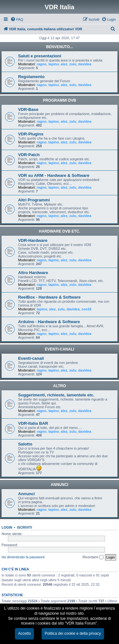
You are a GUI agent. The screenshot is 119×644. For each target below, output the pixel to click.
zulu (73, 64)
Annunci (26, 494)
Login (7, 527)
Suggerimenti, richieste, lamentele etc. (56, 395)
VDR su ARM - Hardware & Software (54, 175)
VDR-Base (28, 109)
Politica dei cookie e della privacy (73, 633)
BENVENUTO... (60, 47)
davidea (85, 64)
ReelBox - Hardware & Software (49, 297)
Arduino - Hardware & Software (49, 322)
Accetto (24, 633)
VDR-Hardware (33, 240)
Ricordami (93, 557)
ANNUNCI (60, 485)
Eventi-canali (31, 358)
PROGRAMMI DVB (60, 100)
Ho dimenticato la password (23, 557)
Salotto (25, 444)
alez (64, 64)
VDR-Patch (29, 155)
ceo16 (86, 309)
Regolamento (31, 77)
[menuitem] (17, 19)
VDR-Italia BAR (33, 423)
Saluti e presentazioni (40, 56)
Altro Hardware (33, 273)
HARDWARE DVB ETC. (59, 231)
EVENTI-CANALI (60, 349)
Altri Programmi (34, 200)
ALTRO (59, 386)
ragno (42, 64)
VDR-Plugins (31, 134)
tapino (53, 64)
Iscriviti (25, 527)
